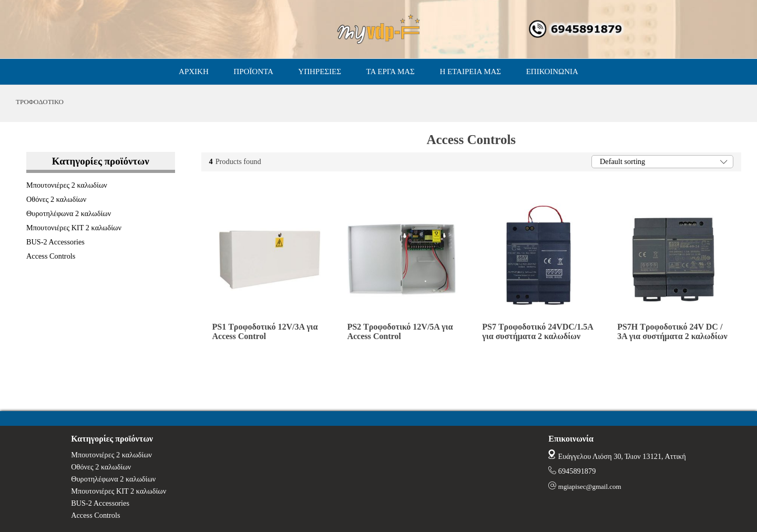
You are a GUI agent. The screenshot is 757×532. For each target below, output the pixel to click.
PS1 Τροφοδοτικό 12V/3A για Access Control (265, 331)
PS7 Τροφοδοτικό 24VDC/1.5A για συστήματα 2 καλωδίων (538, 331)
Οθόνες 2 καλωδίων (56, 199)
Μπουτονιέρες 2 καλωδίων (67, 185)
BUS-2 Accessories (55, 242)
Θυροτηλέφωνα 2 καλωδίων (69, 213)
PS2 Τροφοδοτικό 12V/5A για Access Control (400, 331)
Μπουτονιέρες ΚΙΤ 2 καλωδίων (74, 228)
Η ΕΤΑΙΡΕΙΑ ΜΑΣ (470, 71)
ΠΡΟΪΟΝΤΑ (253, 71)
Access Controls (51, 256)
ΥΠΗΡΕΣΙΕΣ (320, 71)
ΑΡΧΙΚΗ (194, 71)
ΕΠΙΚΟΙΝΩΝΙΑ (552, 71)
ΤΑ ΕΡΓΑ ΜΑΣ (391, 71)
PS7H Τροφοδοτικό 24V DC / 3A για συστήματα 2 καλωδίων (672, 331)
